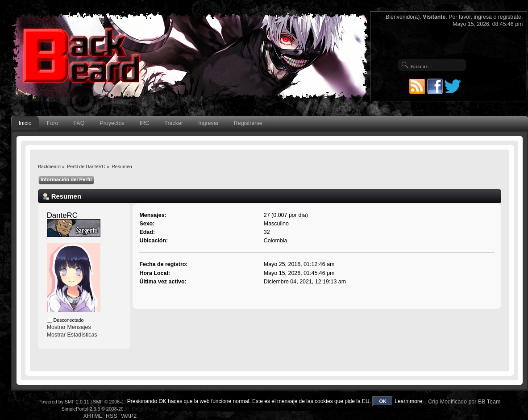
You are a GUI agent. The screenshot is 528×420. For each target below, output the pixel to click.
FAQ (79, 123)
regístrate (510, 17)
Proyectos (112, 123)
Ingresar (208, 123)
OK (383, 401)
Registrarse (248, 123)
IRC (144, 123)
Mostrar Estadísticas (72, 335)
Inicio (25, 123)
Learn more (408, 401)
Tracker (174, 123)
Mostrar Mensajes (69, 327)
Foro (53, 123)
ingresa (483, 17)
